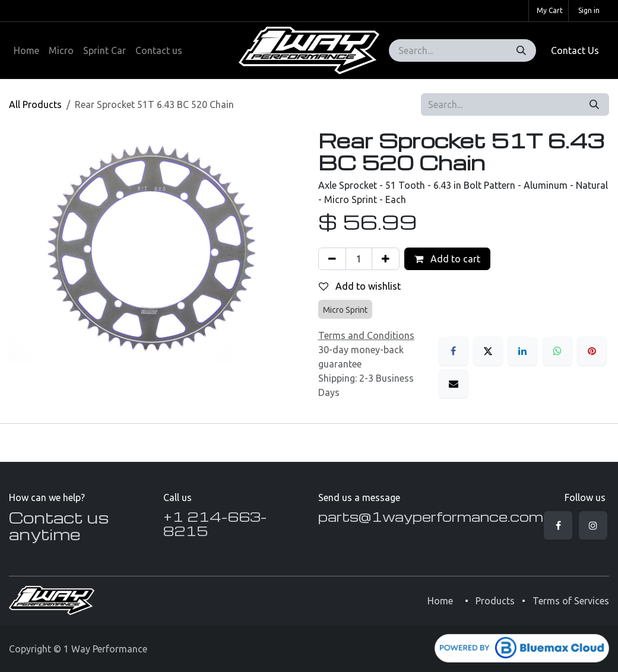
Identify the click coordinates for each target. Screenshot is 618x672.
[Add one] (386, 259)
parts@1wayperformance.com (431, 516)
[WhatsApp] (557, 351)
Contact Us (575, 50)
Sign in (589, 10)
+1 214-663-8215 (215, 524)
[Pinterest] (592, 351)
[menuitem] (26, 50)
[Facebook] (454, 351)
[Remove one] (332, 259)
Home (440, 601)
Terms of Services (571, 601)
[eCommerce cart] (549, 11)
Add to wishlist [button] (360, 286)
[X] (488, 351)
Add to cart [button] (447, 259)
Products (495, 601)
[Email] (454, 383)
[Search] (521, 50)
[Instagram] (593, 525)
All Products (35, 104)
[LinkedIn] (522, 351)
